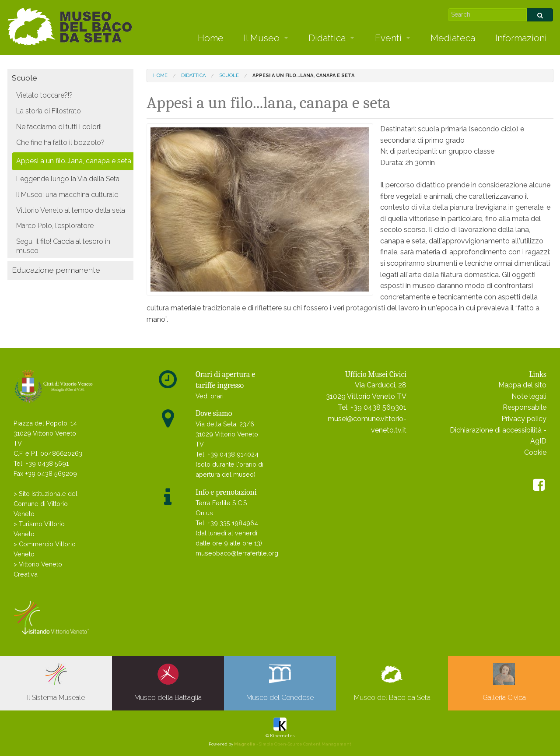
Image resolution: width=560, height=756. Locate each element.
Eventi (388, 38)
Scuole (24, 78)
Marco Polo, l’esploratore (55, 226)
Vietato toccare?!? (44, 95)
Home (211, 38)
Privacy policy (524, 419)
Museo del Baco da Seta (392, 682)
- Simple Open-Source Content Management (293, 744)
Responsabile (525, 407)
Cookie (535, 452)
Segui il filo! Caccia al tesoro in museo (63, 246)
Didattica (327, 38)
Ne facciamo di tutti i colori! (59, 127)
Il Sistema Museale (56, 682)
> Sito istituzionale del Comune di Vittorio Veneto (45, 504)
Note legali (529, 396)
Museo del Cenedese (280, 682)
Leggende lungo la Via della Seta (68, 179)
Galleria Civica (504, 682)
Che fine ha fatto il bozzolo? (60, 142)
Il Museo (262, 38)
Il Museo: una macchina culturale (67, 195)
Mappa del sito (522, 385)
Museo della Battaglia (168, 682)
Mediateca (453, 38)
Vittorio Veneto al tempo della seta (71, 210)
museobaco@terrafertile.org (237, 553)
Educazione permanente (56, 270)
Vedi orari (210, 396)
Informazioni (521, 38)
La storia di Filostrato (49, 111)
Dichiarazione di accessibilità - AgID (498, 436)
